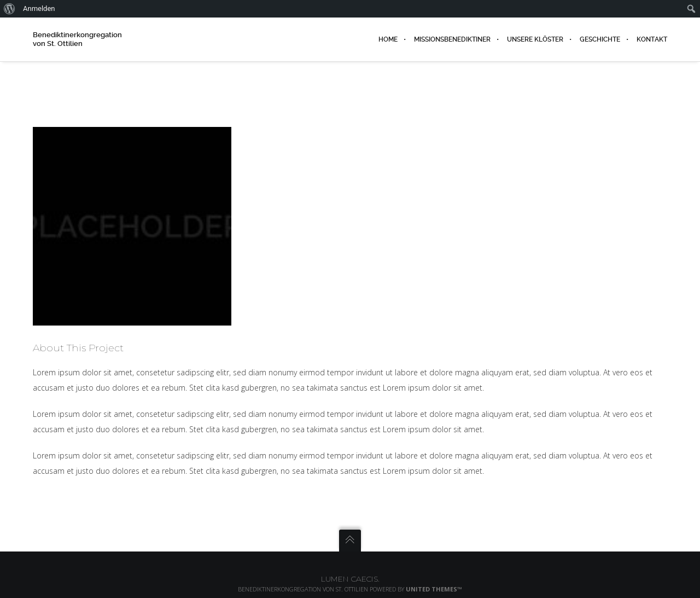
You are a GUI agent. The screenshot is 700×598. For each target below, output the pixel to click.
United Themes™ (434, 589)
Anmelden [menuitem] (39, 8)
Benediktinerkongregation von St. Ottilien (77, 39)
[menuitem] (10, 9)
